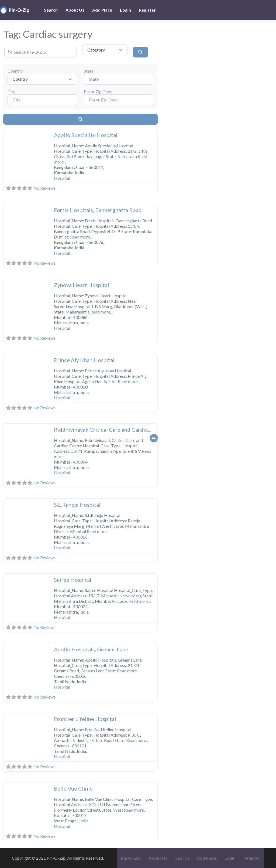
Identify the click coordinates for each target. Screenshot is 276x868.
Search (51, 10)
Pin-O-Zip (131, 858)
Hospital (62, 178)
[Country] (42, 79)
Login (125, 10)
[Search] (140, 52)
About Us (75, 10)
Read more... (81, 237)
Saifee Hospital (73, 580)
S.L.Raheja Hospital (77, 505)
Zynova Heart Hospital (82, 285)
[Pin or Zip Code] (119, 100)
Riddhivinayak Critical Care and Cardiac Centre (111, 430)
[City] (42, 100)
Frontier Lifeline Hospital (85, 719)
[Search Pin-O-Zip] (41, 52)
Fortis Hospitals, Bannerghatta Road (98, 210)
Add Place (102, 10)
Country (15, 71)
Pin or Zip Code (98, 92)
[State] (119, 79)
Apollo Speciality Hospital (86, 135)
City (11, 92)
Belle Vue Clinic (73, 788)
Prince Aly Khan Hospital (84, 360)
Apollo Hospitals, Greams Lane (91, 649)
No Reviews (44, 188)
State (89, 71)
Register (147, 10)
